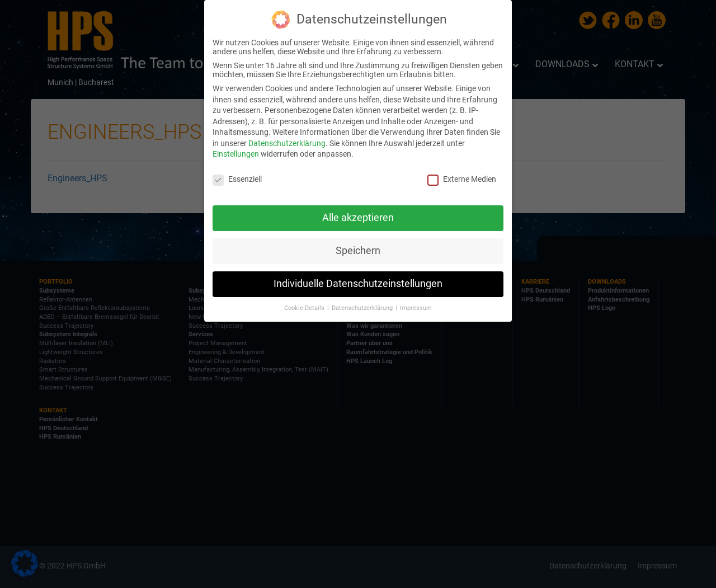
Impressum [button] (416, 308)
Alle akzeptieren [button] (358, 218)
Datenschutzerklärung (287, 143)
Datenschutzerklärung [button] (363, 308)
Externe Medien (462, 179)
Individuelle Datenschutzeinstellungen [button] (358, 284)
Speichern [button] (358, 251)
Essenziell (237, 179)
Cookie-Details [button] (305, 308)
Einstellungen (236, 154)
